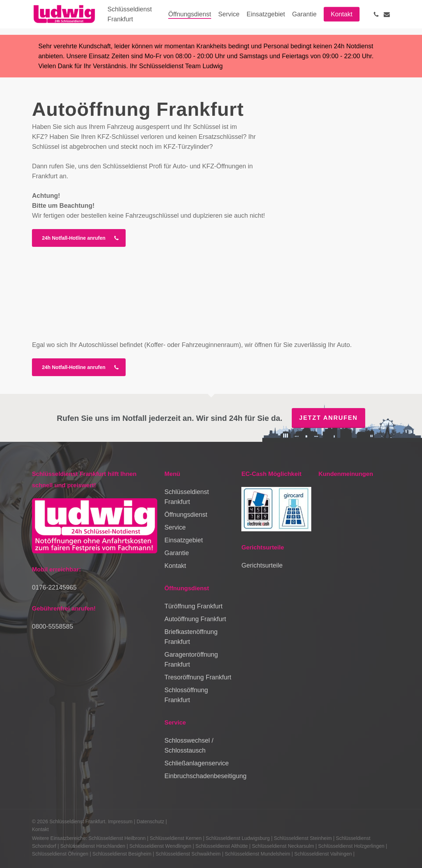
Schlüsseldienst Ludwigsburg (238, 838)
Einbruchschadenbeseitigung (199, 776)
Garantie (177, 553)
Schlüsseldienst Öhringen (60, 854)
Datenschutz (150, 821)
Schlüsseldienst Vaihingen (323, 854)
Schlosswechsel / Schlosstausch (189, 745)
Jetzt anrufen (328, 418)
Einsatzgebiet (183, 540)
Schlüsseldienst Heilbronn (117, 838)
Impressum (120, 821)
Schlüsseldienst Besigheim (122, 854)
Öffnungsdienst (186, 515)
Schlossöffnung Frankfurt (186, 695)
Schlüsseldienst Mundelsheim (257, 854)
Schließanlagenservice (196, 763)
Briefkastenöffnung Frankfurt (191, 637)
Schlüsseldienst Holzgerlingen (351, 846)
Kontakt (175, 566)
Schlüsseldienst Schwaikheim (188, 854)
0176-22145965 (54, 587)
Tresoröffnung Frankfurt (198, 677)
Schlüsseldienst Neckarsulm (283, 846)
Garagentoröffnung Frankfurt (191, 660)
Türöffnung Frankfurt (193, 606)
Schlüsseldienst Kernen (176, 838)
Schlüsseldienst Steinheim (303, 838)
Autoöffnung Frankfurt (195, 619)
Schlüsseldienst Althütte (221, 846)
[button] (79, 238)
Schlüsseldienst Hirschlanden (93, 846)
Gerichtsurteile (262, 565)
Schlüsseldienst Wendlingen (160, 846)
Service (175, 527)
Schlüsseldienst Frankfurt (187, 497)
